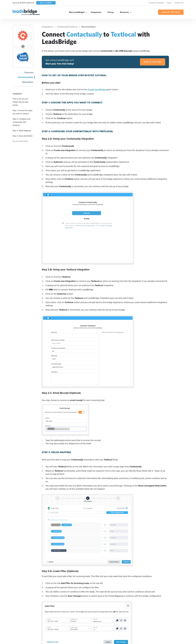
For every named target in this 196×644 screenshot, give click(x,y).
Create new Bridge (97, 89)
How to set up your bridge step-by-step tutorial (20, 102)
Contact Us (179, 3)
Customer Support (156, 3)
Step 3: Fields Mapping (22, 131)
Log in (169, 3)
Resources (124, 12)
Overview (29, 72)
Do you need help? (20, 141)
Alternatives (28, 82)
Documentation (26, 77)
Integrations (96, 12)
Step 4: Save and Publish (23, 136)
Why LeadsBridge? (77, 12)
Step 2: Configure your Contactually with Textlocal (22, 122)
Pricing (111, 12)
